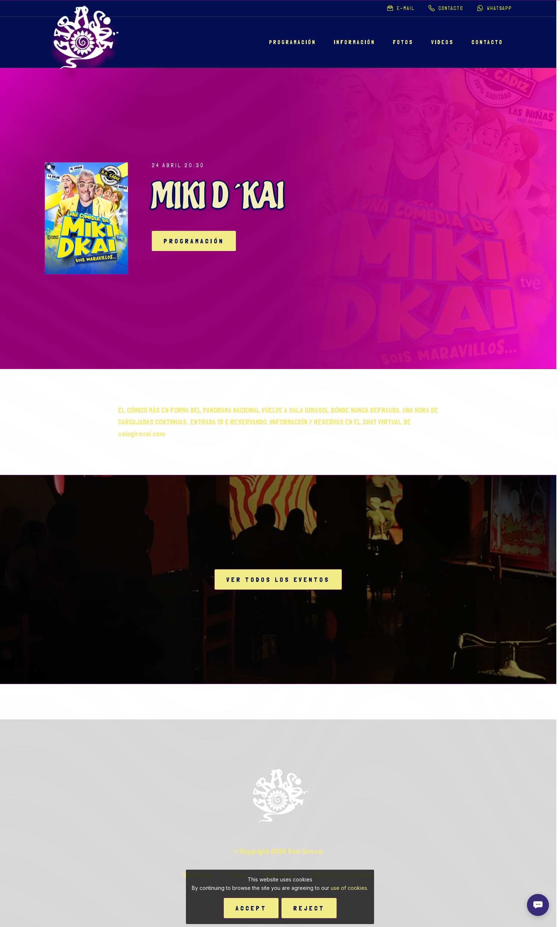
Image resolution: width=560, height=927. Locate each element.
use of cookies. (349, 888)
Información (354, 42)
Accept (251, 908)
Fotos (403, 42)
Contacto (487, 42)
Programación (292, 42)
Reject (309, 908)
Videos (442, 42)
